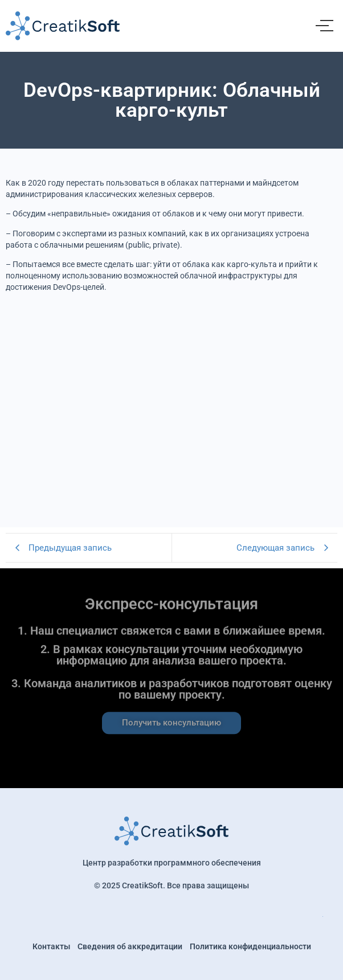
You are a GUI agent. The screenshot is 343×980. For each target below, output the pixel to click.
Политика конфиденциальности (250, 946)
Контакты (51, 946)
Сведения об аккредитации (130, 946)
